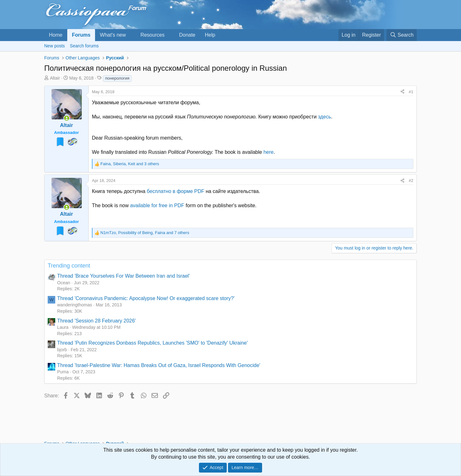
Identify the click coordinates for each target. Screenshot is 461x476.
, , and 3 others (130, 164)
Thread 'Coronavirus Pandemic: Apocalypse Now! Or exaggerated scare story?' (146, 298)
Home (56, 35)
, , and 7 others (145, 233)
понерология (117, 78)
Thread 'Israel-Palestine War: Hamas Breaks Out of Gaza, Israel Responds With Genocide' (159, 365)
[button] (131, 35)
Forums (81, 35)
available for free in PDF (157, 205)
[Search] (402, 35)
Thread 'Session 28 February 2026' (96, 321)
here (268, 152)
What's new (113, 35)
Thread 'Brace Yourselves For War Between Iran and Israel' (123, 276)
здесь (325, 117)
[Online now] (67, 118)
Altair (55, 78)
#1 (411, 92)
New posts (54, 46)
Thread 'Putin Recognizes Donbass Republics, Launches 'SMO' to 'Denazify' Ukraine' (153, 343)
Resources (153, 35)
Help (210, 35)
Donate (187, 35)
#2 (411, 181)
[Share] (402, 92)
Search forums (84, 46)
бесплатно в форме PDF (176, 191)
